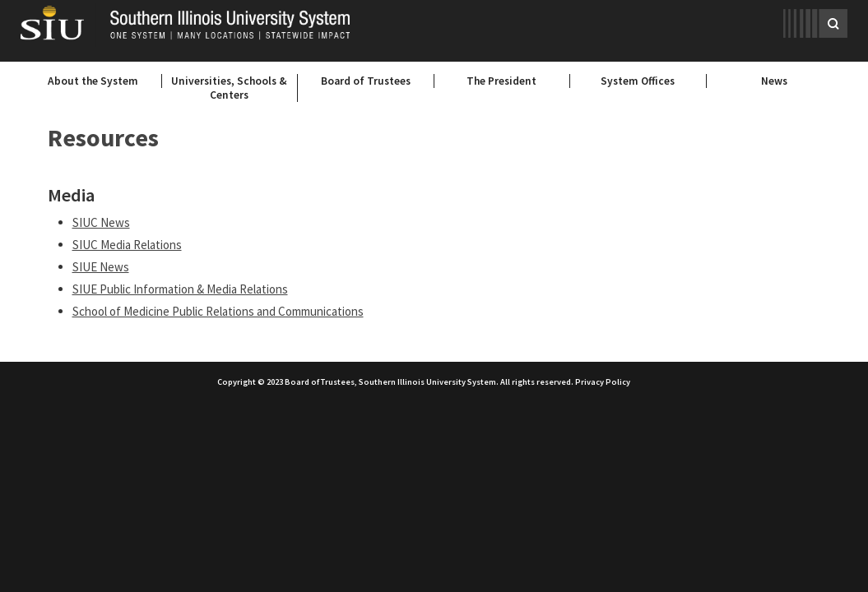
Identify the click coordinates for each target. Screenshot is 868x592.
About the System (93, 81)
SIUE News (101, 267)
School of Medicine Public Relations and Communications (218, 311)
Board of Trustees (366, 81)
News (774, 81)
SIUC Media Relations (127, 245)
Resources (103, 137)
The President (501, 81)
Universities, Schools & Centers (229, 88)
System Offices (638, 81)
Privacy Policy (603, 382)
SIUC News (101, 222)
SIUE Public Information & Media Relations (180, 289)
